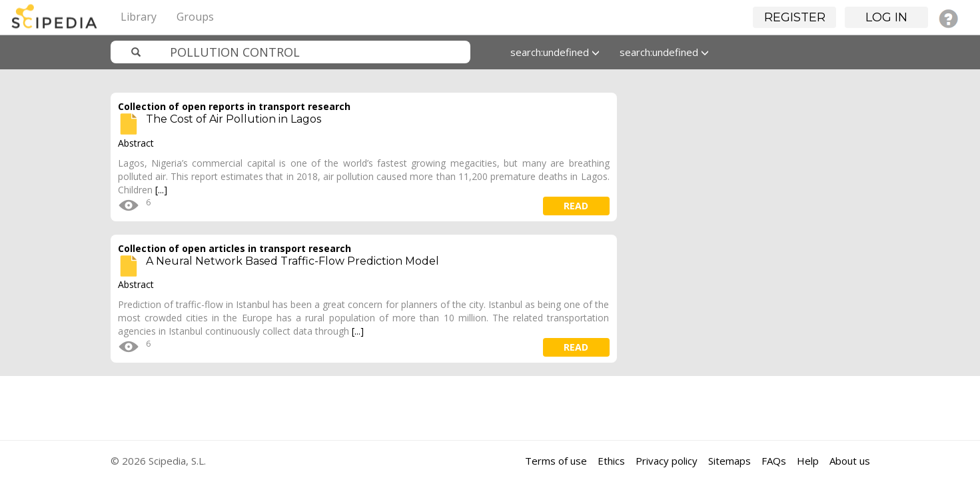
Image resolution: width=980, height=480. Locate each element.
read (576, 206)
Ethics (611, 461)
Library (139, 17)
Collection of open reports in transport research (234, 106)
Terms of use (556, 461)
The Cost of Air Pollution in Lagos (234, 119)
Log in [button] (886, 17)
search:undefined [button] (555, 52)
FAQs (774, 461)
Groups (195, 17)
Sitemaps (730, 461)
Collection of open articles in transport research (235, 248)
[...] (161, 190)
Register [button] (795, 17)
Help (808, 461)
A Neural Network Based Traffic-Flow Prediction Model (292, 261)
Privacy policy (667, 461)
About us (850, 461)
